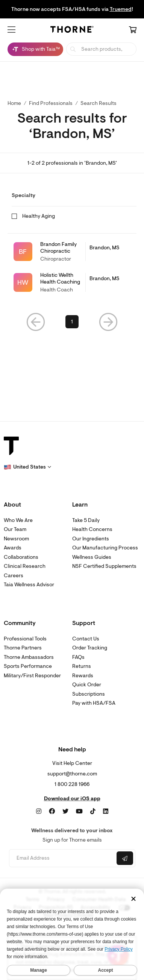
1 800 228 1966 (72, 784)
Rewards (83, 676)
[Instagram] (39, 812)
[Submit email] (125, 858)
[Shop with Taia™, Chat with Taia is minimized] (35, 49)
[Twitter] (65, 812)
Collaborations (21, 557)
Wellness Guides (92, 557)
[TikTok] (93, 812)
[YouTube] (79, 812)
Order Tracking (90, 648)
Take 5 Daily (86, 520)
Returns (82, 666)
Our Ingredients (91, 539)
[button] (11, 30)
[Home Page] (72, 30)
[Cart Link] (133, 30)
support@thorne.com (72, 774)
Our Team (15, 529)
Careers (14, 576)
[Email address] (62, 858)
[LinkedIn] (106, 812)
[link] (72, 252)
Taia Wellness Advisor (29, 585)
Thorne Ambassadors (29, 657)
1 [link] (72, 322)
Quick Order (87, 685)
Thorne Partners (23, 648)
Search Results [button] (99, 103)
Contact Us (86, 639)
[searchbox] (101, 49)
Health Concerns (92, 529)
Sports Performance (28, 666)
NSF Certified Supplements (104, 566)
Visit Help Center (72, 763)
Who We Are (18, 520)
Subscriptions (89, 694)
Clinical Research (25, 566)
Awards (13, 548)
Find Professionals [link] (51, 103)
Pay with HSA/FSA (94, 703)
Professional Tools (25, 639)
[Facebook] (52, 812)
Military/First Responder (32, 676)
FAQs (78, 657)
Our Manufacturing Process (105, 548)
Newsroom (16, 539)
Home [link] (14, 103)
